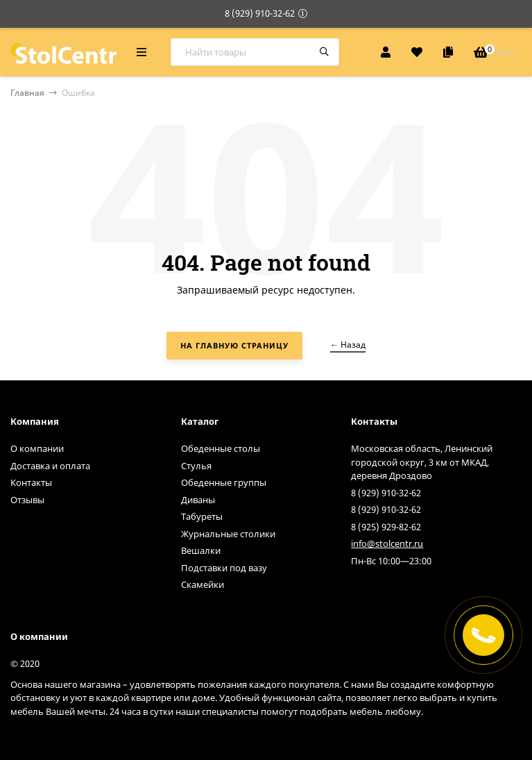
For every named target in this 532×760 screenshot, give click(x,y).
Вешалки (201, 550)
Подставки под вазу (224, 568)
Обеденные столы (221, 448)
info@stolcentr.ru (387, 543)
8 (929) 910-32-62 (260, 13)
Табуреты (202, 516)
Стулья (196, 466)
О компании (37, 448)
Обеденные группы (224, 482)
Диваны (198, 500)
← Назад (348, 345)
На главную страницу (234, 345)
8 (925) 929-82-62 (386, 527)
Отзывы (27, 500)
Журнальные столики (228, 534)
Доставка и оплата (50, 466)
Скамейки (203, 584)
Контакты (31, 482)
